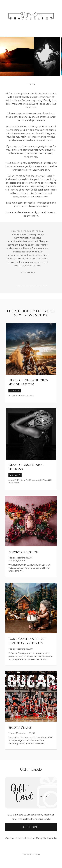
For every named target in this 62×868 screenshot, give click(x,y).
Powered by (31, 854)
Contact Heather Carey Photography (37, 838)
